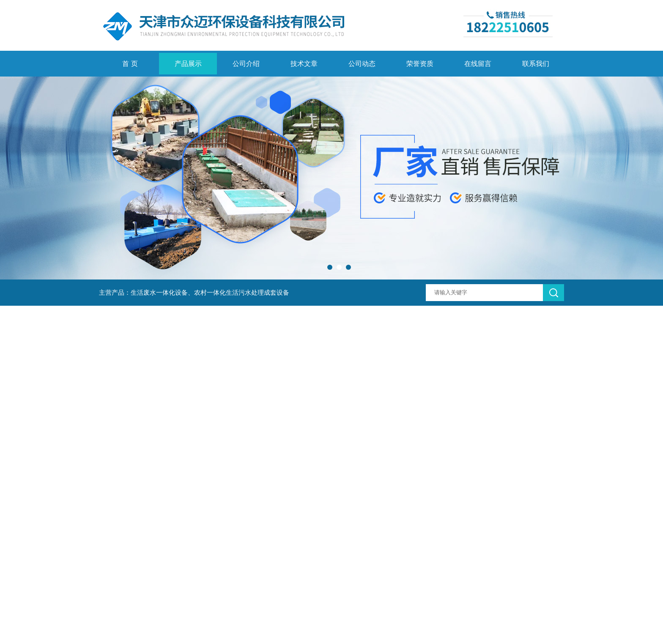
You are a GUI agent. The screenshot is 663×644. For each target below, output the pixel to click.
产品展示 (188, 64)
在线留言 (478, 64)
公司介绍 (246, 64)
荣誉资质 (420, 64)
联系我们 (536, 64)
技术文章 (304, 64)
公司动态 (362, 64)
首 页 (130, 64)
